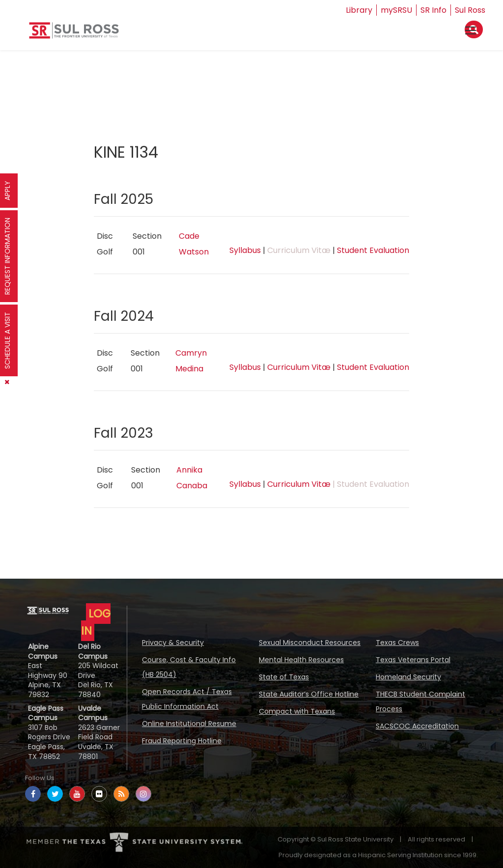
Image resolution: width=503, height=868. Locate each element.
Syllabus (245, 250)
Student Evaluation (373, 250)
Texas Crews (397, 643)
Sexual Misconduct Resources (310, 643)
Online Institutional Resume (189, 724)
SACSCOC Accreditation (417, 726)
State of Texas (284, 677)
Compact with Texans (297, 711)
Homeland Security (408, 677)
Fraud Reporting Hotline (182, 741)
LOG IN (96, 622)
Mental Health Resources (301, 660)
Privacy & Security (173, 643)
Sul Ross (470, 10)
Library (359, 10)
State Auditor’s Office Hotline (309, 694)
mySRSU (396, 10)
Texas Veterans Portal (413, 660)
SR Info (433, 10)
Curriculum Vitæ (299, 367)
